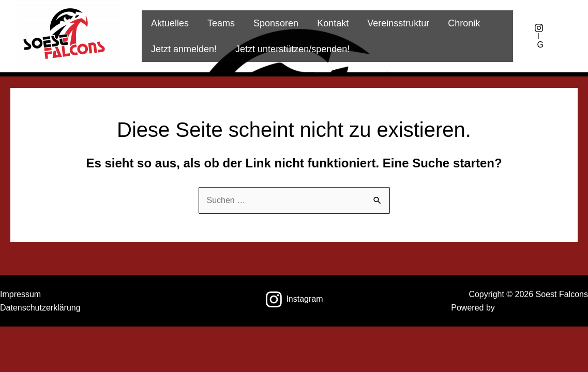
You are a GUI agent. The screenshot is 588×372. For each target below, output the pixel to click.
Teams (221, 23)
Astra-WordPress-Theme (542, 308)
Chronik (464, 23)
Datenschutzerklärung (40, 308)
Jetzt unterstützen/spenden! (292, 49)
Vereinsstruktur (398, 23)
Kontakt (333, 23)
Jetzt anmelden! (184, 49)
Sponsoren (276, 23)
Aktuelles (170, 23)
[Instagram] (294, 299)
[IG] (539, 36)
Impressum (20, 294)
